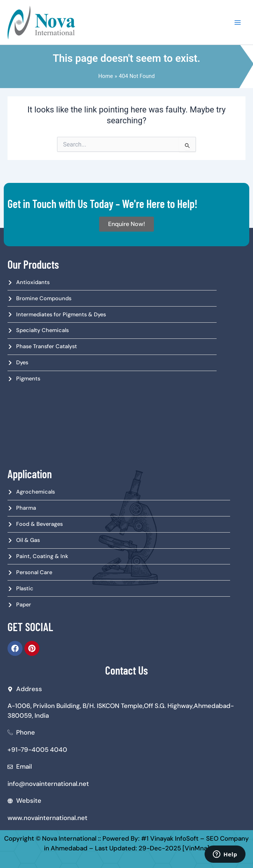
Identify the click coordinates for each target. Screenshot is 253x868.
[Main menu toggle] (238, 22)
